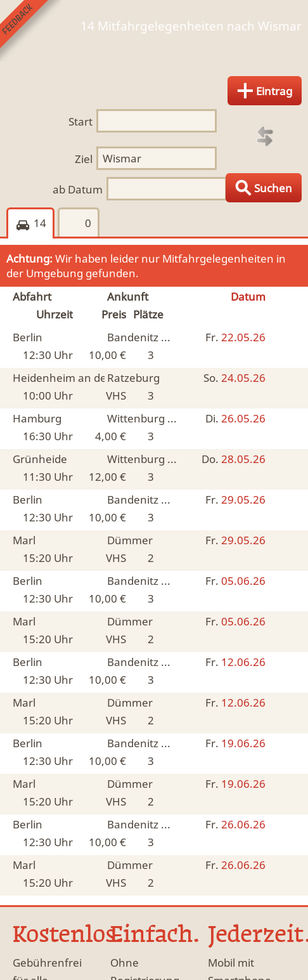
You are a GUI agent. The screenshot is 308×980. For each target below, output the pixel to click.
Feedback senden (31, 31)
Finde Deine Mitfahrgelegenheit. (154, 45)
